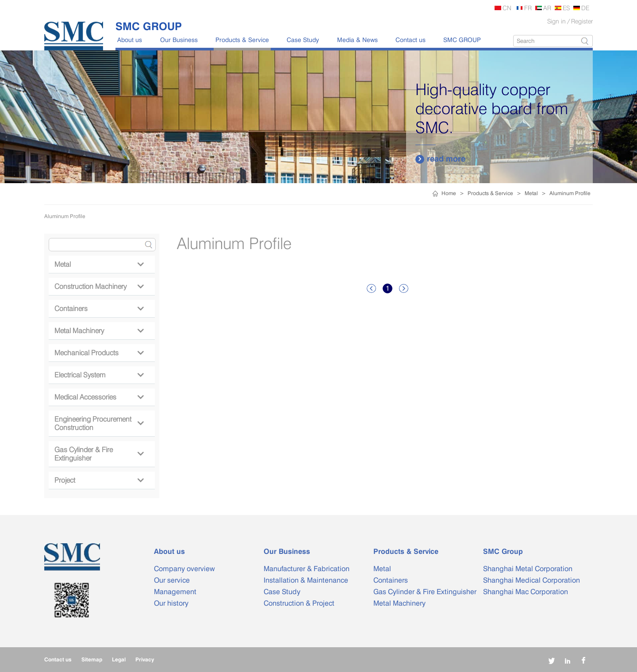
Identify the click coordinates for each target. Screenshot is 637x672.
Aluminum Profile (570, 193)
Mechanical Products (99, 353)
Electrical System (99, 375)
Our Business (179, 40)
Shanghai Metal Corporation (528, 569)
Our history (171, 603)
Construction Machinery (99, 286)
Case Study (303, 40)
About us (130, 40)
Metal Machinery (99, 331)
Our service (172, 580)
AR (547, 8)
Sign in (556, 21)
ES (566, 8)
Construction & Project (299, 603)
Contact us (411, 40)
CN (507, 8)
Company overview (184, 569)
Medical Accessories (99, 397)
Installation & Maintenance (306, 580)
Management (175, 592)
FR (528, 8)
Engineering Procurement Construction (99, 423)
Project (99, 480)
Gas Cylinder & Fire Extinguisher (99, 454)
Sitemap (92, 659)
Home (449, 193)
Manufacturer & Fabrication (307, 569)
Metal (531, 193)
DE (585, 8)
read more (440, 159)
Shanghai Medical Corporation (531, 580)
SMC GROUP (462, 40)
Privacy (145, 659)
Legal (119, 659)
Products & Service (242, 40)
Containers (99, 309)
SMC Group (503, 551)
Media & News (357, 40)
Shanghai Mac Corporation (526, 592)
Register (582, 21)
